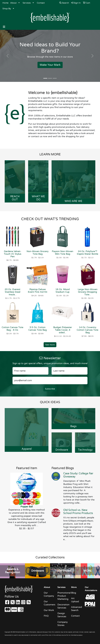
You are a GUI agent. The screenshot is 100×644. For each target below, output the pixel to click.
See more (50, 345)
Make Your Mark (50, 65)
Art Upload (75, 600)
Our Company (49, 594)
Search (64, 3)
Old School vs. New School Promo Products (78, 512)
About (13, 3)
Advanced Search (76, 609)
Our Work (49, 610)
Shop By (7, 9)
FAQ (46, 616)
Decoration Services (63, 606)
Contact (41, 3)
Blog (74, 593)
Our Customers (49, 603)
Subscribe (50, 389)
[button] (7, 56)
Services (27, 3)
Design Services (62, 615)
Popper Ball (27, 507)
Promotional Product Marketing (63, 596)
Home (5, 3)
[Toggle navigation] (4, 27)
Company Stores (63, 624)
